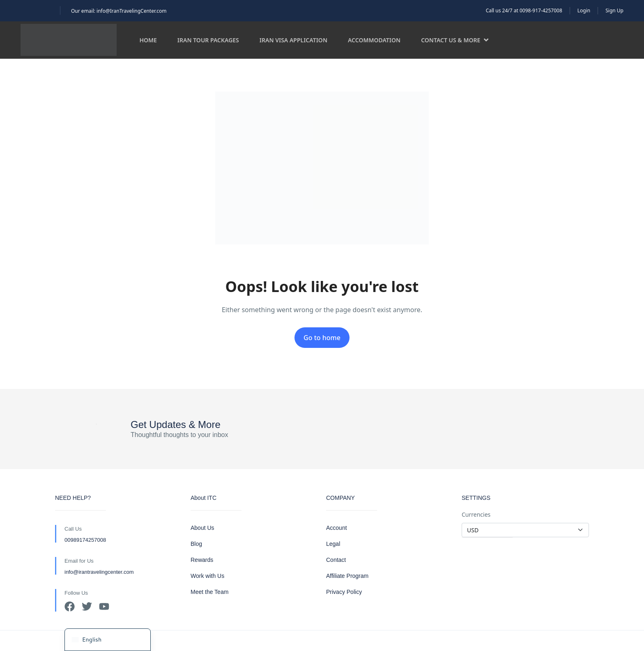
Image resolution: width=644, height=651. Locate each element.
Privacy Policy (344, 592)
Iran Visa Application (293, 40)
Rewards (202, 560)
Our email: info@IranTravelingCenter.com (119, 11)
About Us (202, 528)
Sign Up (614, 10)
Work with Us (207, 576)
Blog (196, 544)
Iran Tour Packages (208, 40)
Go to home (322, 338)
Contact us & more (455, 40)
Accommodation (374, 40)
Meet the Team (209, 592)
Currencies (476, 514)
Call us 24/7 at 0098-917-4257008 (524, 10)
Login (584, 10)
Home (148, 40)
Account (337, 528)
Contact (336, 560)
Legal (333, 544)
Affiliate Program (347, 576)
